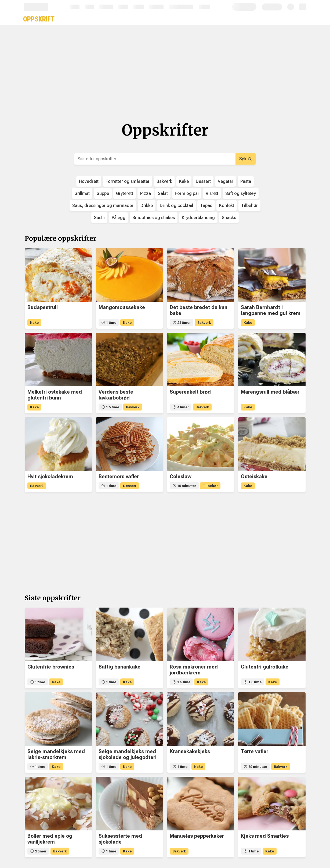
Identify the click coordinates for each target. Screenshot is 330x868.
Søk (245, 159)
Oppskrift (39, 19)
